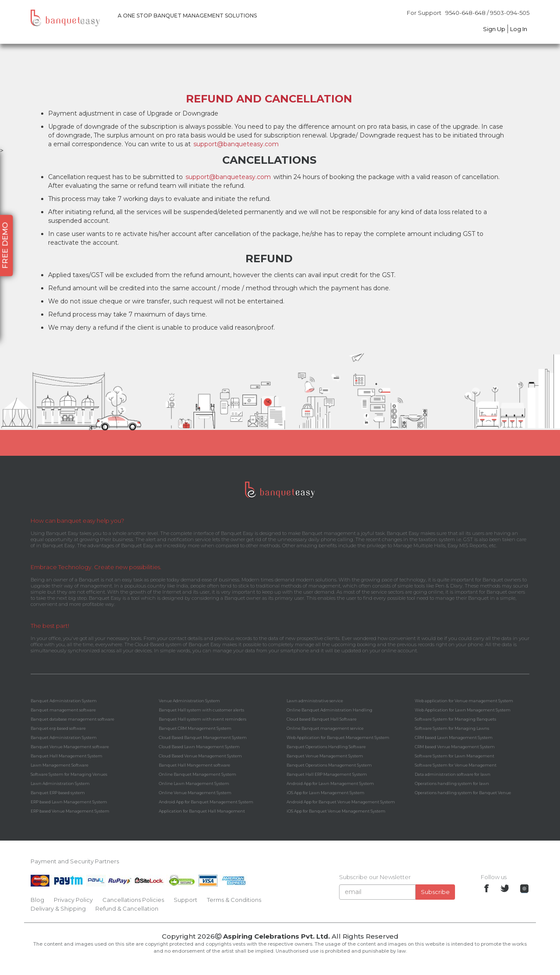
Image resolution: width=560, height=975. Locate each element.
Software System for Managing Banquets (455, 719)
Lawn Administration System (60, 783)
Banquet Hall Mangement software (194, 765)
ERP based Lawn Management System (69, 802)
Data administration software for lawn (453, 774)
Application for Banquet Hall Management (202, 811)
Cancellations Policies (133, 900)
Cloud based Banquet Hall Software (322, 719)
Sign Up (494, 29)
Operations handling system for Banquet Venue (463, 793)
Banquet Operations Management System (329, 765)
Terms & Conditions (234, 900)
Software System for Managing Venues (69, 774)
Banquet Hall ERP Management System (327, 774)
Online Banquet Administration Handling (329, 710)
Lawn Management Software (59, 765)
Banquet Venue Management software (70, 747)
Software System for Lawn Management (455, 756)
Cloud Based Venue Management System (200, 756)
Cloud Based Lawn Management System (199, 747)
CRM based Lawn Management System (454, 737)
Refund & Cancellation (127, 908)
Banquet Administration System (64, 701)
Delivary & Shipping (58, 908)
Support (185, 900)
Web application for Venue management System (464, 701)
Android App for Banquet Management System (206, 802)
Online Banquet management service (325, 728)
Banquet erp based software (58, 728)
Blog (37, 900)
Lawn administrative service (315, 701)
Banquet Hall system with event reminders (203, 719)
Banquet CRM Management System (195, 728)
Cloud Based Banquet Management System (203, 737)
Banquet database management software (72, 719)
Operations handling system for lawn (452, 783)
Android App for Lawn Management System (330, 783)
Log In (519, 29)
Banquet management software (63, 710)
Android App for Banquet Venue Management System (341, 802)
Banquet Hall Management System (66, 756)
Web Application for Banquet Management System (338, 737)
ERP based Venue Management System (70, 811)
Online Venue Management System (195, 793)
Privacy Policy (73, 900)
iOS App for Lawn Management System (325, 793)
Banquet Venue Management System (325, 756)
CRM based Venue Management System (455, 747)
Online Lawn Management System (194, 783)
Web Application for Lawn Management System (463, 710)
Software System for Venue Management (456, 765)
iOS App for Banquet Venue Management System (336, 811)
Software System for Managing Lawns (452, 728)
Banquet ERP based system (58, 793)
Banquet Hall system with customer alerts (201, 710)
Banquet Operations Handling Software (326, 747)
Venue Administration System (189, 701)
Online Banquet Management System (198, 774)
